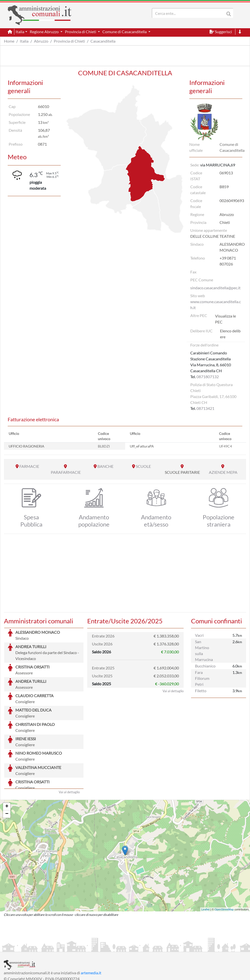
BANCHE (105, 466)
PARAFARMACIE (66, 472)
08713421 (205, 408)
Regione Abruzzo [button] (45, 32)
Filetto (201, 691)
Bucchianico (205, 666)
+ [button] (7, 769)
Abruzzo (41, 41)
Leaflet (206, 872)
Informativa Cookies (101, 947)
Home (9, 41)
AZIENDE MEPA (223, 472)
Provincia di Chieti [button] (81, 32)
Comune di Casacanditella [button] (125, 32)
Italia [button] (20, 32)
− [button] (7, 777)
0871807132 (208, 377)
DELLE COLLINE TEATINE (213, 236)
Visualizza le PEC (225, 319)
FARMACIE (29, 466)
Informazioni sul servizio (24, 947)
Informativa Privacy (65, 947)
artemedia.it (91, 936)
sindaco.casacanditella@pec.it (215, 288)
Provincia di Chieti (69, 41)
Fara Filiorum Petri (202, 678)
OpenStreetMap (224, 872)
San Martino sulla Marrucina (204, 650)
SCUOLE (143, 466)
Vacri (199, 635)
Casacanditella (103, 41)
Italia (24, 41)
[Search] (189, 13)
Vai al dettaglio (69, 755)
